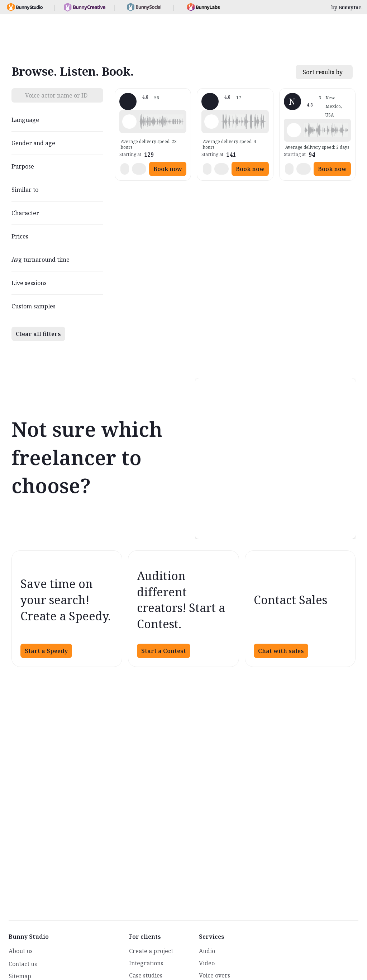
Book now (168, 169)
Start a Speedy (46, 651)
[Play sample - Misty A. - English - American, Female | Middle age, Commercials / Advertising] (129, 122)
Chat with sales (281, 651)
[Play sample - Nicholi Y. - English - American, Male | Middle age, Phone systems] (294, 130)
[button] (161, 122)
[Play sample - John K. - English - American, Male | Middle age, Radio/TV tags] (211, 122)
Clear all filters (38, 334)
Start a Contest (164, 651)
